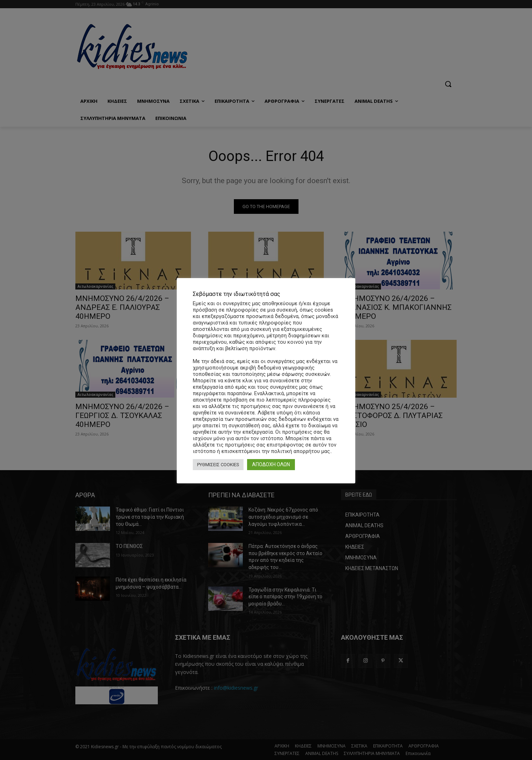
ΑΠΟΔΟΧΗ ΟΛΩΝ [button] (271, 464)
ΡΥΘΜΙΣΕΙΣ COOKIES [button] (218, 465)
